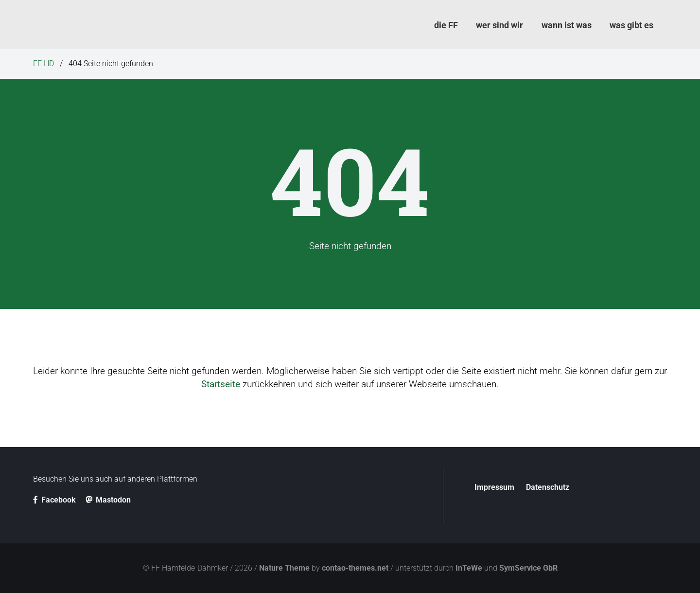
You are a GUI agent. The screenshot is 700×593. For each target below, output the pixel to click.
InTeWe (469, 568)
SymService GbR (528, 568)
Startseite (221, 384)
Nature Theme (284, 568)
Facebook (54, 500)
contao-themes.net (355, 568)
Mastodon (108, 500)
